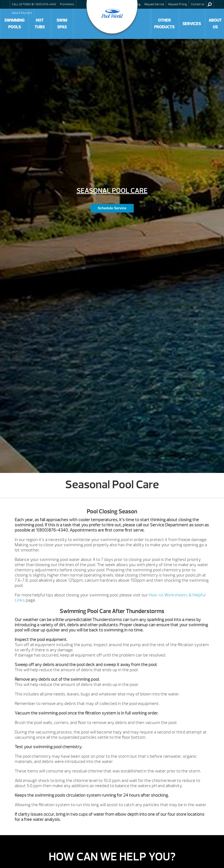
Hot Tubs (40, 24)
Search (210, 4)
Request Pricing (177, 4)
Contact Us (197, 4)
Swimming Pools (14, 24)
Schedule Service (112, 208)
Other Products (164, 24)
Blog (138, 4)
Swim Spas (62, 24)
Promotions (67, 4)
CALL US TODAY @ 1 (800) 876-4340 (34, 4)
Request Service (154, 4)
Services (192, 24)
